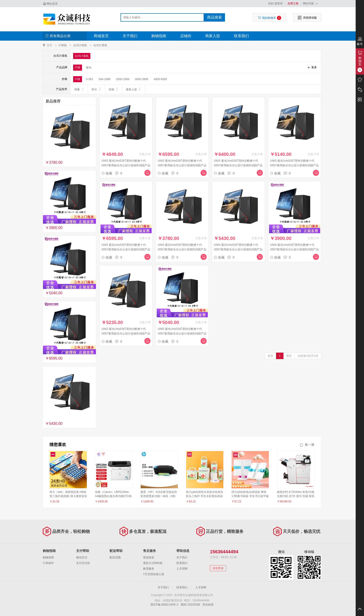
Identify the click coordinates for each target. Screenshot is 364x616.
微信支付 (82, 557)
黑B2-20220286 (190, 605)
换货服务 (149, 569)
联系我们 (241, 36)
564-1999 (105, 79)
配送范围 (115, 557)
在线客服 (218, 568)
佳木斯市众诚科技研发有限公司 (67, 19)
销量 (79, 89)
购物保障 (48, 557)
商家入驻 (213, 36)
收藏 (107, 173)
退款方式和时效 (153, 563)
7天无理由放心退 (154, 574)
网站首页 (52, 4)
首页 (49, 45)
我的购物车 (269, 18)
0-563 (89, 79)
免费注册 (293, 3)
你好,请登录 (275, 3)
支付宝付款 (83, 563)
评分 (96, 89)
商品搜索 (214, 17)
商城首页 (101, 36)
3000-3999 (141, 79)
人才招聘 (182, 569)
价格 (114, 89)
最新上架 (134, 89)
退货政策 (149, 557)
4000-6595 (160, 79)
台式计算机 (80, 45)
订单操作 (48, 563)
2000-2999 (122, 79)
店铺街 (186, 36)
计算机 (63, 45)
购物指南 (159, 36)
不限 (78, 68)
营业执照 (208, 605)
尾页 (289, 356)
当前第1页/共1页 (308, 356)
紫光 (89, 68)
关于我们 (130, 36)
